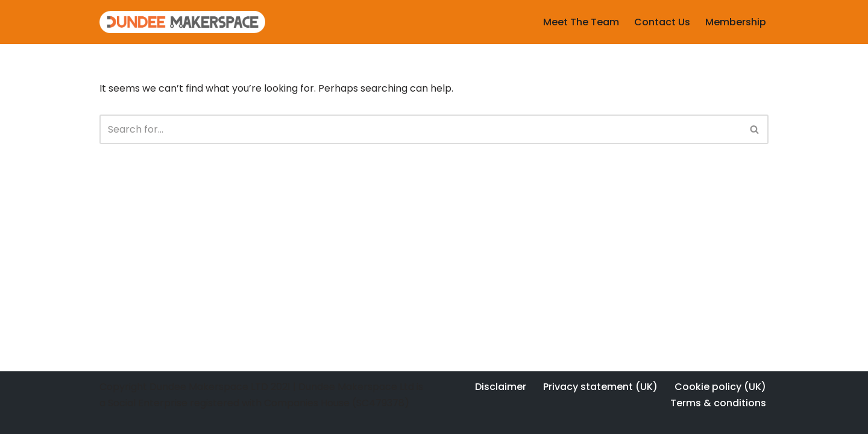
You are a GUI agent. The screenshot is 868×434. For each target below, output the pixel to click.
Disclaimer (501, 387)
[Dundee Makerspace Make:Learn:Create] (182, 22)
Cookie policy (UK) (720, 387)
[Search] (420, 129)
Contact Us (662, 22)
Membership (736, 22)
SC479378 (380, 403)
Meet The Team (581, 22)
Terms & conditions (718, 403)
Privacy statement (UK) (600, 387)
